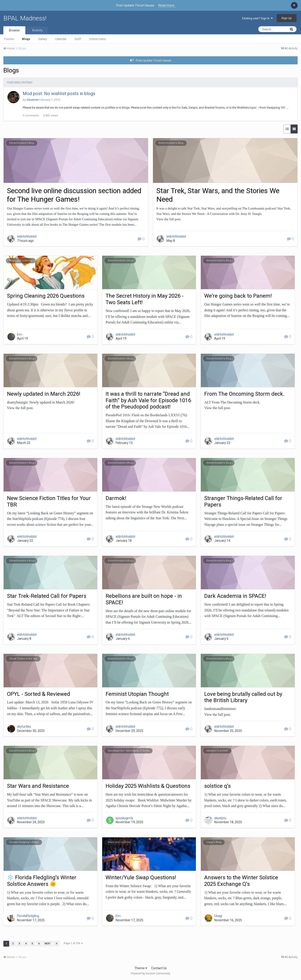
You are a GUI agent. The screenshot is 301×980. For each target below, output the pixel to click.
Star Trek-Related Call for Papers (47, 596)
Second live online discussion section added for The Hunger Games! (74, 195)
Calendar (61, 39)
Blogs (26, 39)
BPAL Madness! (25, 18)
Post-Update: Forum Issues (154, 60)
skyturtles (24, 727)
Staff (78, 39)
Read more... (167, 5)
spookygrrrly (124, 818)
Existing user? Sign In (257, 18)
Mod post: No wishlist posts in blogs (59, 94)
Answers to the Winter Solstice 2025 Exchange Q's (241, 881)
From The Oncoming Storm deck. (244, 394)
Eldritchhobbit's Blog (22, 143)
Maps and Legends (21, 261)
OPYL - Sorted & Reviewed (39, 694)
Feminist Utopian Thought (137, 694)
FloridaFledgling (28, 916)
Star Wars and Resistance (38, 786)
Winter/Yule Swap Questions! (141, 877)
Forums (9, 39)
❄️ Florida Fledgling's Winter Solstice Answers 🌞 (42, 881)
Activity (37, 30)
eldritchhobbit (27, 236)
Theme (141, 968)
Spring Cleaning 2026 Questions (46, 296)
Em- (20, 334)
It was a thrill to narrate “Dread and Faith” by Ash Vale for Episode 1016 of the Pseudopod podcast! (148, 400)
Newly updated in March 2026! (44, 394)
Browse (14, 30)
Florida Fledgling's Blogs (24, 842)
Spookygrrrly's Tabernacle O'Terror (128, 751)
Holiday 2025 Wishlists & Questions (148, 786)
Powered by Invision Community (150, 973)
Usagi (218, 916)
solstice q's (217, 786)
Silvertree (32, 100)
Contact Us (159, 968)
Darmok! (116, 498)
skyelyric (220, 818)
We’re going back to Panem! (238, 296)
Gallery (43, 39)
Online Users (97, 39)
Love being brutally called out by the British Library (243, 697)
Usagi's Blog (214, 842)
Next (48, 944)
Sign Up (287, 18)
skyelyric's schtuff (217, 751)
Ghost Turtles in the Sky (23, 659)
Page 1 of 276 (73, 943)
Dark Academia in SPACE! (235, 596)
